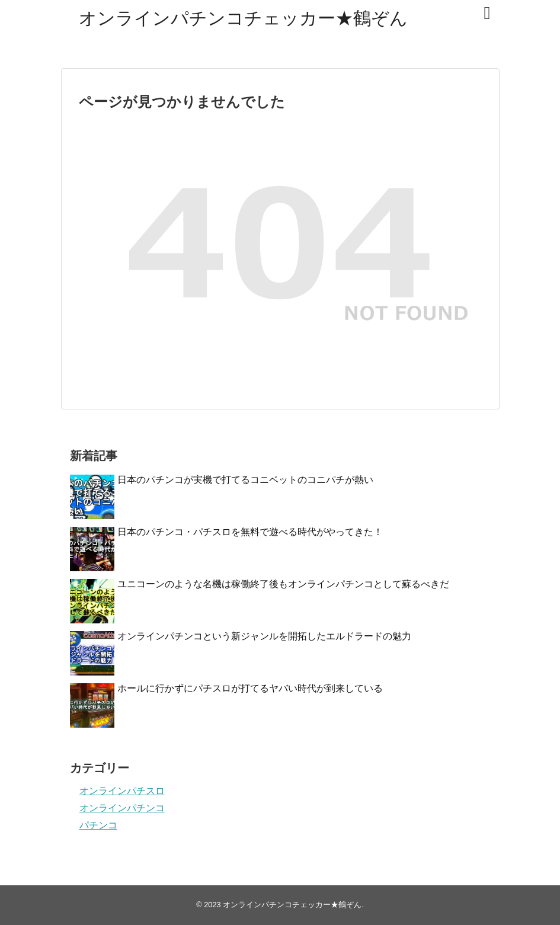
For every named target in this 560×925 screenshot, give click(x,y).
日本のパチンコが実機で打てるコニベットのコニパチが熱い (245, 480)
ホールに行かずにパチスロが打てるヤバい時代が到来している (250, 688)
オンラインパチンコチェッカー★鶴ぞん (243, 18)
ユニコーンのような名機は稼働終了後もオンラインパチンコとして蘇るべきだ (283, 584)
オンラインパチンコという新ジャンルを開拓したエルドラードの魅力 (264, 636)
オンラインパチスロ (122, 791)
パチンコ (98, 825)
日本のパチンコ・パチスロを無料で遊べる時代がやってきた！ (250, 532)
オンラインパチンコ (122, 808)
